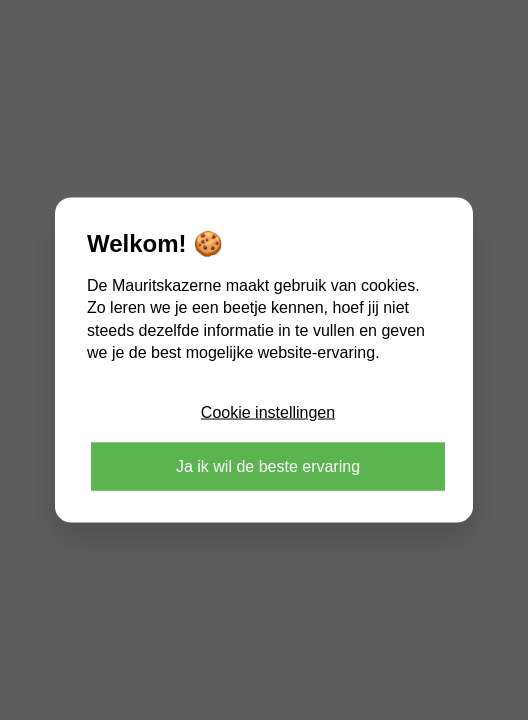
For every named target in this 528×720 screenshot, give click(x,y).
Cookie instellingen (268, 411)
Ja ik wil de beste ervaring (268, 465)
